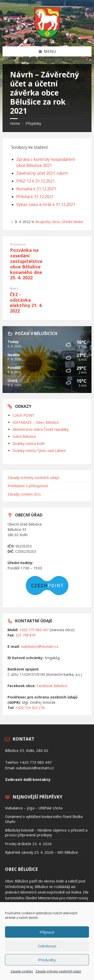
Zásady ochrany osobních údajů (58, 971)
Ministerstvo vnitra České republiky (41, 429)
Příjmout (47, 932)
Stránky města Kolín (29, 443)
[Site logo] (47, 36)
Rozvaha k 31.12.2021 (36, 189)
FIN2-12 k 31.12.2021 (36, 181)
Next (14, 288)
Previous (18, 244)
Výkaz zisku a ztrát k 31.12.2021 (46, 204)
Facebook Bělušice (52, 686)
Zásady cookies (22, 971)
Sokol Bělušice (24, 436)
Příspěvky (33, 123)
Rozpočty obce (48, 222)
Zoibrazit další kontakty (28, 779)
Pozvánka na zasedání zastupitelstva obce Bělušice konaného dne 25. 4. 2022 (26, 264)
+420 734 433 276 (30, 708)
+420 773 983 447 (34, 630)
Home (15, 123)
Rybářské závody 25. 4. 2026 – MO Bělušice (41, 852)
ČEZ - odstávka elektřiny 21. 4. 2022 (26, 303)
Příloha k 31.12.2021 (35, 197)
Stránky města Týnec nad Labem (39, 451)
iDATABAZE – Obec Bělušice (36, 422)
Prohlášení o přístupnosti (28, 486)
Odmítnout (47, 946)
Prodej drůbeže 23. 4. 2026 (28, 844)
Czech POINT (23, 415)
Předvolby (47, 960)
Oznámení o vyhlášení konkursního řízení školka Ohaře (44, 819)
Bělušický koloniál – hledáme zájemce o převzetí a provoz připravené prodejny (46, 832)
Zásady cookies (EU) (24, 494)
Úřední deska (72, 222)
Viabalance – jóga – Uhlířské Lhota (34, 808)
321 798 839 (26, 635)
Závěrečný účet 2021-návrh (42, 173)
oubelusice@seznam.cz (40, 646)
